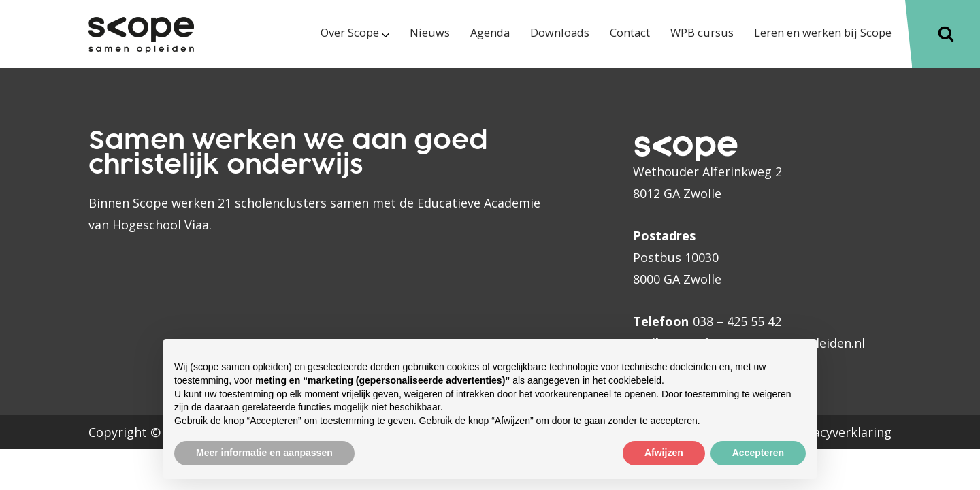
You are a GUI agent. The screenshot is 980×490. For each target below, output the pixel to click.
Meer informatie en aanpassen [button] (264, 453)
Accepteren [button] (758, 453)
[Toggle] (946, 34)
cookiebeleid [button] (635, 380)
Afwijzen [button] (664, 453)
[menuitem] (309, 46)
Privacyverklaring (841, 432)
